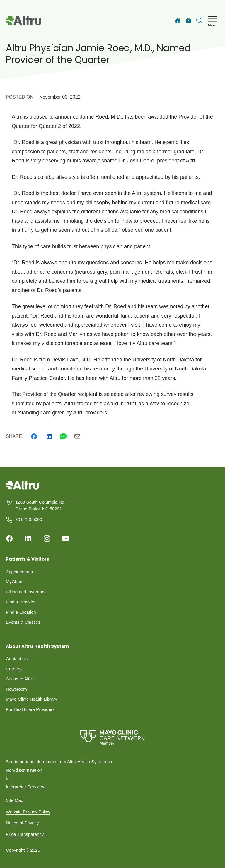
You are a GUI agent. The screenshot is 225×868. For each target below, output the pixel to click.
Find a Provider (21, 602)
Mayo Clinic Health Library (31, 699)
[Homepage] (23, 489)
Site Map (15, 800)
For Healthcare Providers (30, 709)
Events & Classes (23, 622)
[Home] (178, 20)
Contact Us (17, 659)
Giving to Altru (19, 679)
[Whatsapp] (63, 436)
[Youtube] (66, 538)
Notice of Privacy (22, 823)
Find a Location (21, 612)
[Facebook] (34, 436)
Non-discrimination (24, 770)
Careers (14, 669)
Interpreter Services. (26, 787)
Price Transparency (25, 834)
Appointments (19, 572)
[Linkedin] (49, 436)
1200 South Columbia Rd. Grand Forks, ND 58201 (40, 505)
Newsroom (16, 689)
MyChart (14, 582)
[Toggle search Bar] (199, 20)
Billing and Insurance (26, 592)
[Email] (77, 436)
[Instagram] (47, 538)
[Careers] (189, 21)
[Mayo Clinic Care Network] (112, 737)
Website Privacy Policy (28, 812)
